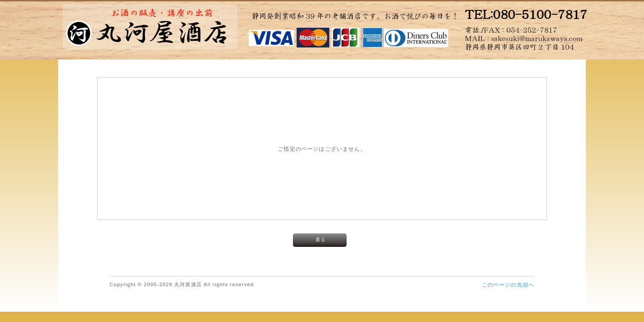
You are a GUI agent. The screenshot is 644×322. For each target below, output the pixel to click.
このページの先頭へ (508, 285)
